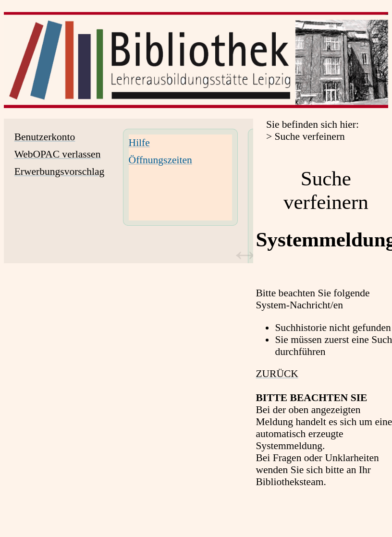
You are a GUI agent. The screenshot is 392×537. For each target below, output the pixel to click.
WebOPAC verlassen (58, 154)
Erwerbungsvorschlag (60, 171)
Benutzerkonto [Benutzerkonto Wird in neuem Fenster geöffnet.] (45, 137)
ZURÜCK (277, 374)
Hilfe (139, 143)
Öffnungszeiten (160, 160)
